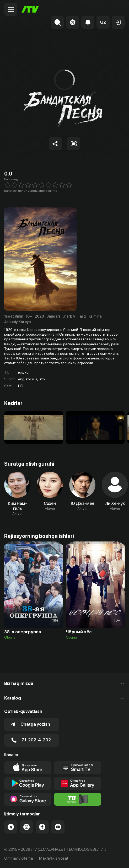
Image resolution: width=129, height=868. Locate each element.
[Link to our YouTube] (58, 827)
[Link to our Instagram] (26, 827)
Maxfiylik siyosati (54, 858)
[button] (103, 22)
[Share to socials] (55, 144)
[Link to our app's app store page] (28, 768)
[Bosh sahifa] (30, 9)
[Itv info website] (78, 799)
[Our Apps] (78, 768)
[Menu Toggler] (11, 9)
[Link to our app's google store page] (28, 784)
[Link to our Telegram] (11, 827)
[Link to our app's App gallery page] (78, 784)
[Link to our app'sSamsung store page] (28, 799)
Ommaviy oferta (18, 858)
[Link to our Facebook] (42, 827)
